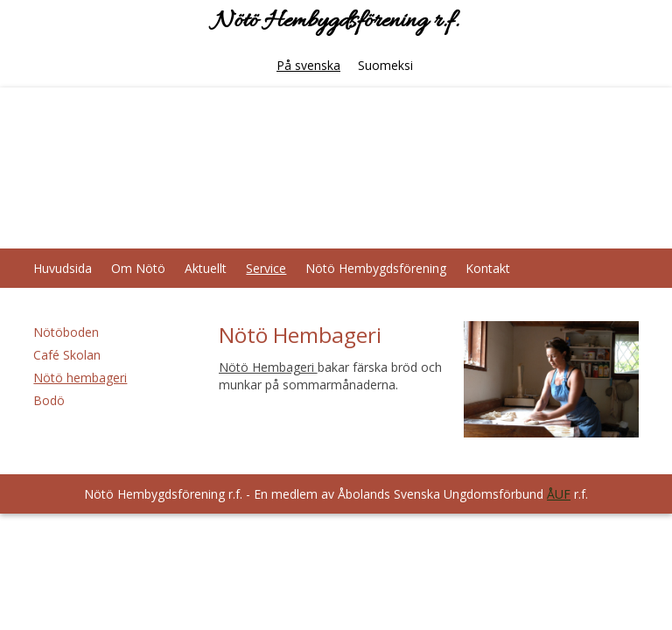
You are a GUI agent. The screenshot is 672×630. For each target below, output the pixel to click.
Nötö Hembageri (268, 367)
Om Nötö (138, 268)
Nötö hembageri (80, 378)
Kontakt (488, 268)
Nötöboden (66, 332)
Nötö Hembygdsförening (376, 268)
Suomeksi (385, 65)
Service (266, 268)
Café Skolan (67, 355)
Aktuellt (206, 268)
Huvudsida (63, 268)
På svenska (308, 65)
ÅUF (559, 494)
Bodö (49, 400)
